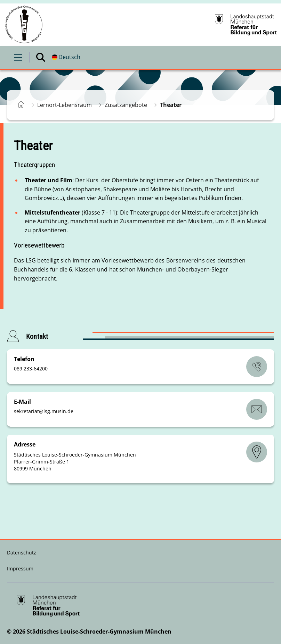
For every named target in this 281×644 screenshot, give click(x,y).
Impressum (20, 568)
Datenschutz (22, 553)
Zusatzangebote (126, 105)
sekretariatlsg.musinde (44, 411)
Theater (171, 105)
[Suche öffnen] (41, 57)
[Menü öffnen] (18, 57)
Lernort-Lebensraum (65, 105)
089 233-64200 (31, 369)
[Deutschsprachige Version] (66, 57)
